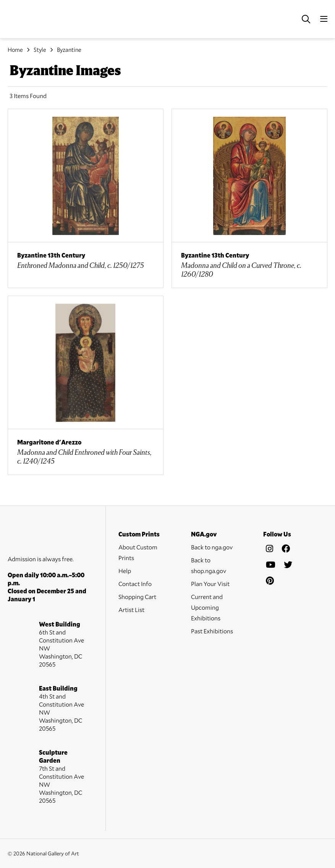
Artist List (131, 610)
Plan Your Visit (210, 584)
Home (15, 50)
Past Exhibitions (212, 631)
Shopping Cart (137, 597)
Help (125, 571)
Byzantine (69, 50)
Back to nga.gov (212, 547)
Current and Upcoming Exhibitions (207, 607)
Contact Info (135, 584)
